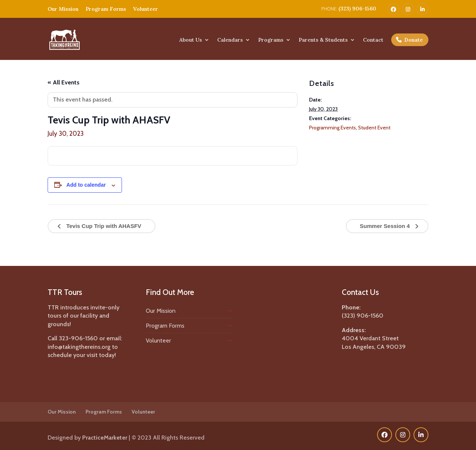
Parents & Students (323, 40)
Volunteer (146, 9)
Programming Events (332, 128)
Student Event (374, 128)
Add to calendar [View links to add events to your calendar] (86, 185)
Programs (271, 40)
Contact (373, 40)
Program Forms (106, 9)
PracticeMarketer (105, 438)
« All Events (64, 82)
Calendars (230, 40)
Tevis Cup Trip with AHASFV (103, 226)
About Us (191, 40)
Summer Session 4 (386, 226)
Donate (414, 40)
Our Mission (63, 9)
